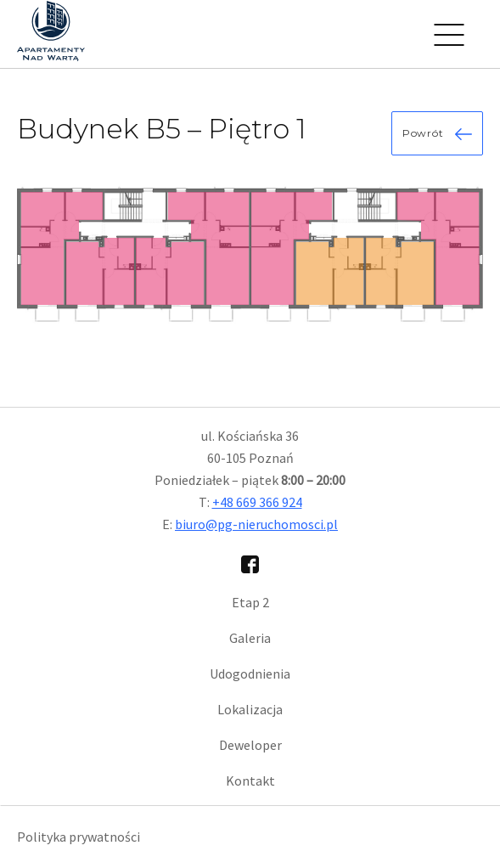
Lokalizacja (250, 709)
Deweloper (250, 745)
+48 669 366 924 (257, 502)
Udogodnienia (250, 674)
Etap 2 (250, 602)
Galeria (250, 638)
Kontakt (250, 781)
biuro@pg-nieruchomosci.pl (256, 524)
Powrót (437, 133)
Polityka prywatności (79, 837)
